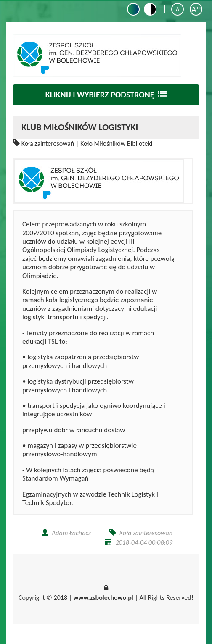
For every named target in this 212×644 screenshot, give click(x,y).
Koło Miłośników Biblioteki (116, 143)
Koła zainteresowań (48, 143)
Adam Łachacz (71, 533)
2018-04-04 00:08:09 (144, 543)
